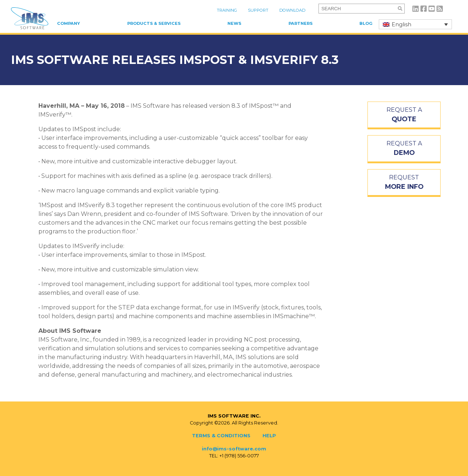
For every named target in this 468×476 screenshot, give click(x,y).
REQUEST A (404, 115)
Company (69, 23)
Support (258, 10)
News (234, 23)
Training (227, 10)
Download (292, 10)
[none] (415, 24)
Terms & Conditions (221, 436)
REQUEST (404, 183)
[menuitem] (415, 24)
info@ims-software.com (234, 449)
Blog (366, 23)
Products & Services (154, 23)
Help (269, 436)
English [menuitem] (401, 24)
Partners (301, 23)
